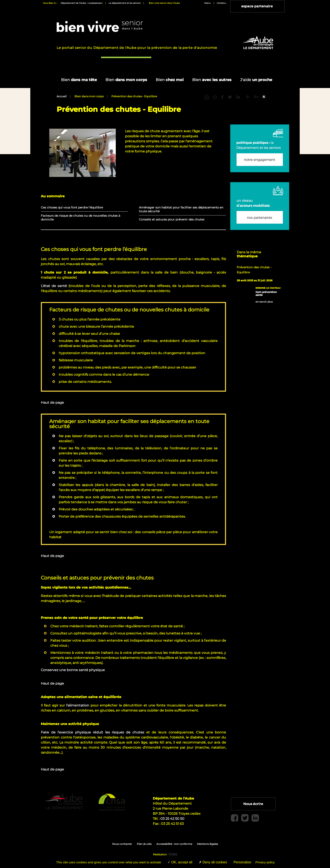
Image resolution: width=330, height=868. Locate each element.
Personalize (242, 862)
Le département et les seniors (125, 3)
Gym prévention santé (266, 294)
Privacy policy (265, 862)
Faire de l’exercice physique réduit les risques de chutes (92, 732)
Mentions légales (208, 844)
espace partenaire (258, 6)
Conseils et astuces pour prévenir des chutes (172, 219)
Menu (208, 3)
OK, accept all (180, 862)
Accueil (62, 96)
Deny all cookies (213, 862)
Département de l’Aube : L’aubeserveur (82, 3)
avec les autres (212, 80)
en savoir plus (264, 302)
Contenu (221, 3)
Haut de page (52, 403)
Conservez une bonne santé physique (73, 670)
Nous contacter (122, 844)
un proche (256, 80)
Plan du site (144, 844)
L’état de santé (54, 286)
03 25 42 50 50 (172, 819)
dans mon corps (126, 80)
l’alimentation (78, 705)
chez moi (170, 80)
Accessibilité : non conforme (174, 844)
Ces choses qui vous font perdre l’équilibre (72, 207)
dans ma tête (79, 80)
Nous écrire (254, 804)
